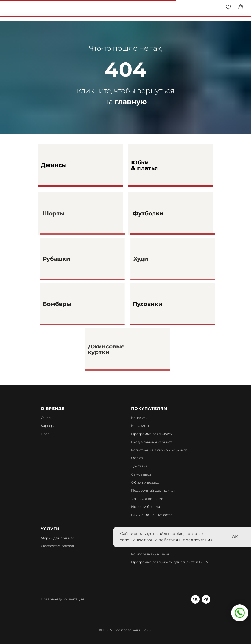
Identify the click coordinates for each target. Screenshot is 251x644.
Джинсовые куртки (116, 349)
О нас (46, 418)
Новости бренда (146, 507)
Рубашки (68, 259)
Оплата (137, 458)
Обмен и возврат (146, 483)
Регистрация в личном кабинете (159, 450)
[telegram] (206, 599)
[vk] (195, 599)
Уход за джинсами (147, 499)
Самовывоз (141, 474)
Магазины (140, 426)
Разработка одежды (58, 546)
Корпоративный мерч (150, 554)
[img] (126, 8)
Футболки (161, 213)
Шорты (64, 213)
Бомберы (68, 304)
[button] (228, 7)
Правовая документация (62, 599)
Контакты (139, 418)
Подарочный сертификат (153, 490)
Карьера (48, 426)
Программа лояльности (152, 434)
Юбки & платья (145, 165)
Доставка (139, 466)
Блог (45, 434)
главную (131, 102)
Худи (151, 259)
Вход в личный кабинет (152, 442)
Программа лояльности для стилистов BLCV (170, 562)
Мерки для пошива (58, 538)
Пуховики (160, 304)
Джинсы (54, 165)
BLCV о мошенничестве (152, 515)
